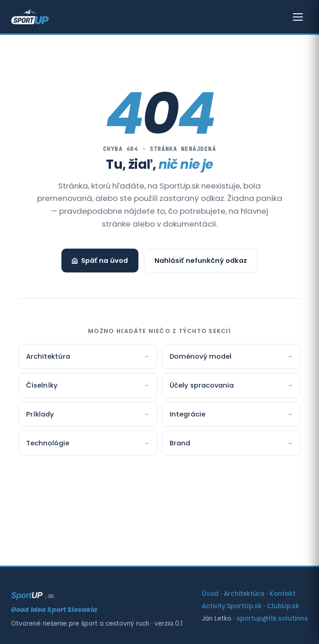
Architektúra (88, 356)
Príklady (88, 414)
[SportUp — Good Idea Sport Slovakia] (30, 17)
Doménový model (231, 356)
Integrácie (231, 414)
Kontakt (283, 594)
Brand (231, 443)
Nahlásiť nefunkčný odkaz (201, 261)
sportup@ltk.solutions (272, 619)
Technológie (88, 443)
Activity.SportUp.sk (232, 606)
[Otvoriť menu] (298, 17)
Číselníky (88, 385)
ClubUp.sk (283, 606)
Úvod (210, 594)
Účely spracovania (231, 385)
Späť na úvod (100, 261)
